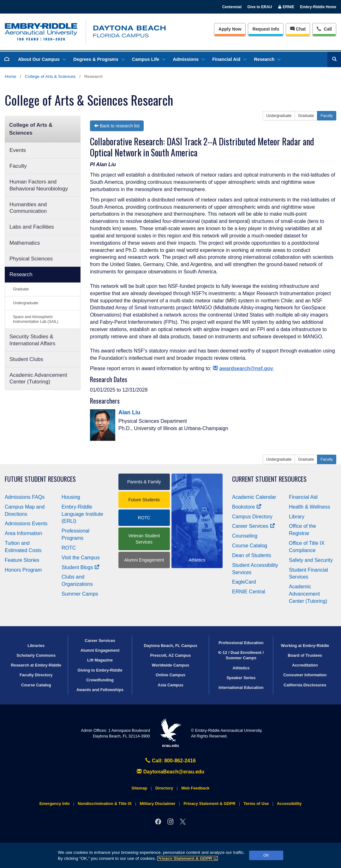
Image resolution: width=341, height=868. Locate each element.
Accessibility (289, 804)
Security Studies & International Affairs (32, 340)
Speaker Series (241, 678)
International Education (241, 687)
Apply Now (230, 29)
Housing (71, 497)
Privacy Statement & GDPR (188, 858)
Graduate (21, 289)
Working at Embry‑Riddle (305, 646)
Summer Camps (80, 594)
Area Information (23, 533)
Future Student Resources (40, 479)
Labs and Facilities (32, 227)
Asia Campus (170, 685)
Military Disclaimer (157, 804)
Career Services (254, 526)
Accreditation (305, 665)
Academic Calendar (254, 497)
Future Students (144, 500)
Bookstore (247, 507)
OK (266, 855)
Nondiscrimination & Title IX (105, 804)
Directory (164, 788)
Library (297, 517)
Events (18, 150)
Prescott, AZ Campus (171, 655)
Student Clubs (26, 359)
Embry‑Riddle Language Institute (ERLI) (82, 514)
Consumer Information (305, 675)
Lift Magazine (100, 660)
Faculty (18, 166)
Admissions (188, 59)
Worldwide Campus (171, 665)
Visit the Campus (81, 558)
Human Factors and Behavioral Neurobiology (39, 185)
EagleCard (244, 582)
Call (324, 29)
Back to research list (117, 126)
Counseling (245, 536)
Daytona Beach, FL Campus (170, 646)
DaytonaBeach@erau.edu (170, 772)
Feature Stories (22, 560)
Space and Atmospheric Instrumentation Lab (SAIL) (36, 319)
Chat (298, 29)
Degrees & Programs (99, 59)
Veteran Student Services (144, 539)
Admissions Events (26, 524)
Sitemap (140, 788)
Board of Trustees (305, 655)
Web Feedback (195, 788)
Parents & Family (144, 482)
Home (10, 76)
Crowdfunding (100, 680)
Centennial (232, 7)
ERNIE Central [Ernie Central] (249, 592)
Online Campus (170, 675)
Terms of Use (256, 804)
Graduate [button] (306, 116)
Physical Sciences (31, 259)
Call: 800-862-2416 (170, 761)
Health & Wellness (309, 507)
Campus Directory (252, 517)
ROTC (69, 548)
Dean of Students (252, 555)
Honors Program (23, 570)
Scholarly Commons (36, 655)
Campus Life (148, 59)
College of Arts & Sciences (50, 76)
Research (267, 59)
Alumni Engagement (144, 560)
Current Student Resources (269, 479)
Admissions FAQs (25, 497)
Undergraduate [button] (279, 116)
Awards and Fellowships (100, 690)
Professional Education (241, 643)
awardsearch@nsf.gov (243, 368)
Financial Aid (229, 59)
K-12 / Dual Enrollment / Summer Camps (241, 655)
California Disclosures (305, 685)
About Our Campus (42, 59)
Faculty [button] (327, 116)
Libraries (36, 646)
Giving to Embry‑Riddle (100, 670)
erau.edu (170, 733)
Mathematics (25, 243)
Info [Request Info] (266, 29)
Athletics (241, 668)
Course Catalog (250, 546)
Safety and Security (311, 560)
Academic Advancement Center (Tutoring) (38, 378)
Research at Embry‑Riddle (36, 665)
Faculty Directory (36, 675)
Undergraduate (26, 303)
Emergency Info (55, 804)
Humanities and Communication (28, 208)
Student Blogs (81, 567)
